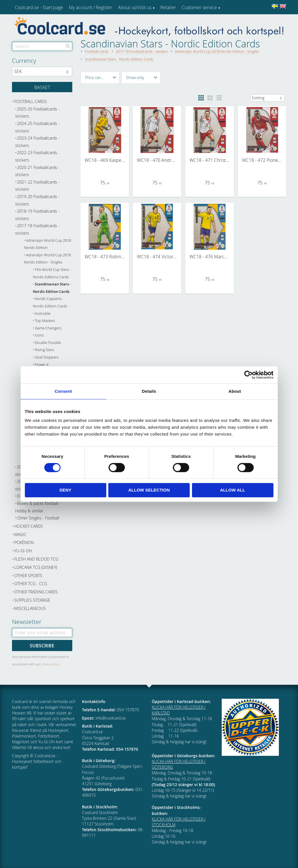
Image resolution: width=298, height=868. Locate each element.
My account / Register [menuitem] (91, 7)
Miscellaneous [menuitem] (30, 608)
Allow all (233, 490)
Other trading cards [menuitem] (36, 592)
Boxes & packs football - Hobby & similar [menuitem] (38, 507)
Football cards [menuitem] (31, 101)
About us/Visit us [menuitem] (135, 7)
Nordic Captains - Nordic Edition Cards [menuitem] (50, 302)
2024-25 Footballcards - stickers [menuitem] (37, 127)
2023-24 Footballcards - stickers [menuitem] (37, 142)
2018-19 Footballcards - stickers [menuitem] (37, 215)
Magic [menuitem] (20, 534)
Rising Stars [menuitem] (44, 350)
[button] (100, 78)
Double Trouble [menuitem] (48, 343)
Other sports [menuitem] (28, 576)
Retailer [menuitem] (168, 7)
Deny (65, 490)
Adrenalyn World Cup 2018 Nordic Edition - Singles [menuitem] (47, 259)
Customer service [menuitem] (199, 7)
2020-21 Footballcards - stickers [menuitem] (37, 171)
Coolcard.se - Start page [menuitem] (39, 7)
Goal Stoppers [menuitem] (47, 357)
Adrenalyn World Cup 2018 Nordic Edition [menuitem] (47, 244)
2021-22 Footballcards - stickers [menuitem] (37, 186)
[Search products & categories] (42, 46)
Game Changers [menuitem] (48, 328)
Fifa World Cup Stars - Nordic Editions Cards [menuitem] (52, 273)
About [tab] (235, 391)
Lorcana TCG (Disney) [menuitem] (36, 567)
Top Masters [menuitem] (45, 321)
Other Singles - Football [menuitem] (38, 518)
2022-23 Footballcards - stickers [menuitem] (37, 156)
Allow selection (149, 490)
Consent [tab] (63, 391)
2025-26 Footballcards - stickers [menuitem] (37, 113)
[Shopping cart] (42, 87)
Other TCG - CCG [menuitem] (31, 584)
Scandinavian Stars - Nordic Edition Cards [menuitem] (52, 288)
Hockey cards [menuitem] (29, 526)
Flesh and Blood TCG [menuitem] (36, 559)
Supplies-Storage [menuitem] (32, 600)
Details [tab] (149, 391)
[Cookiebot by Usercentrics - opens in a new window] (248, 375)
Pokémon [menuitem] (24, 542)
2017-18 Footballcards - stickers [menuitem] (37, 229)
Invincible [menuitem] (43, 314)
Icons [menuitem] (39, 335)
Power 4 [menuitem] (42, 365)
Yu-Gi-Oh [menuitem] (23, 551)
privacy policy (50, 664)
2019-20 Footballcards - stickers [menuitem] (37, 200)
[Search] (68, 46)
